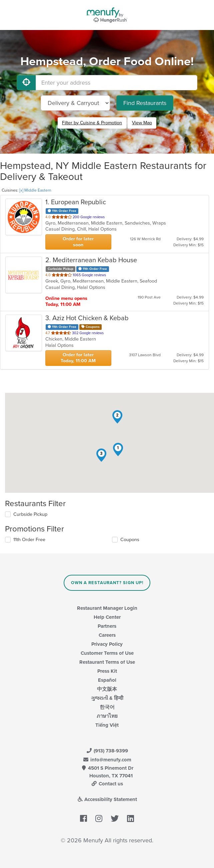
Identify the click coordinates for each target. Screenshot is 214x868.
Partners (107, 626)
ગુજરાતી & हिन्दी (107, 698)
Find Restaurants (145, 103)
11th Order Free (29, 540)
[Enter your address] (116, 83)
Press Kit (107, 671)
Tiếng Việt (107, 725)
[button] (118, 449)
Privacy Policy (107, 644)
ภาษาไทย (107, 716)
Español (107, 680)
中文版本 (107, 689)
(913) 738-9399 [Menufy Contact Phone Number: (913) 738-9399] (107, 751)
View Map (142, 123)
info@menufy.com (107, 760)
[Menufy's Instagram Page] (99, 819)
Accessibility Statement (107, 799)
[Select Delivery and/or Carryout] (75, 103)
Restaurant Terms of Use (107, 662)
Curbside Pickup (30, 514)
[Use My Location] (26, 83)
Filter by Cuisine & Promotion (92, 123)
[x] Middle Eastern (35, 190)
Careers (107, 635)
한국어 (107, 707)
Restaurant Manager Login (107, 608)
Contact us (107, 784)
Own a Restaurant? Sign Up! (107, 583)
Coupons (130, 540)
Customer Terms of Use (107, 653)
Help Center (107, 617)
